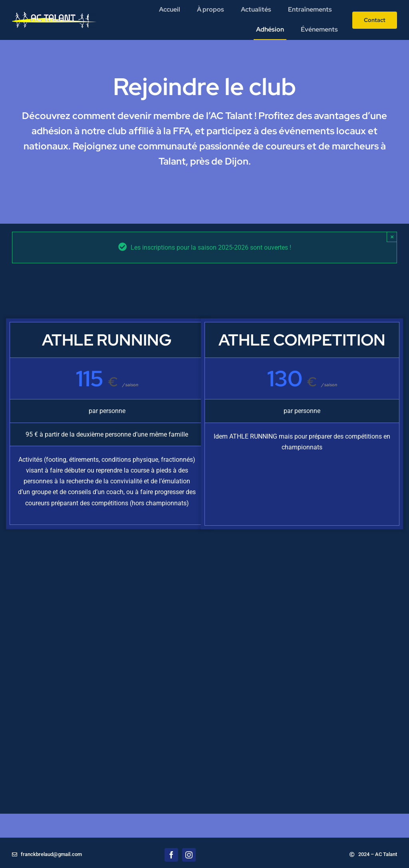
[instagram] (189, 855)
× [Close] (392, 237)
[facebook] (171, 855)
